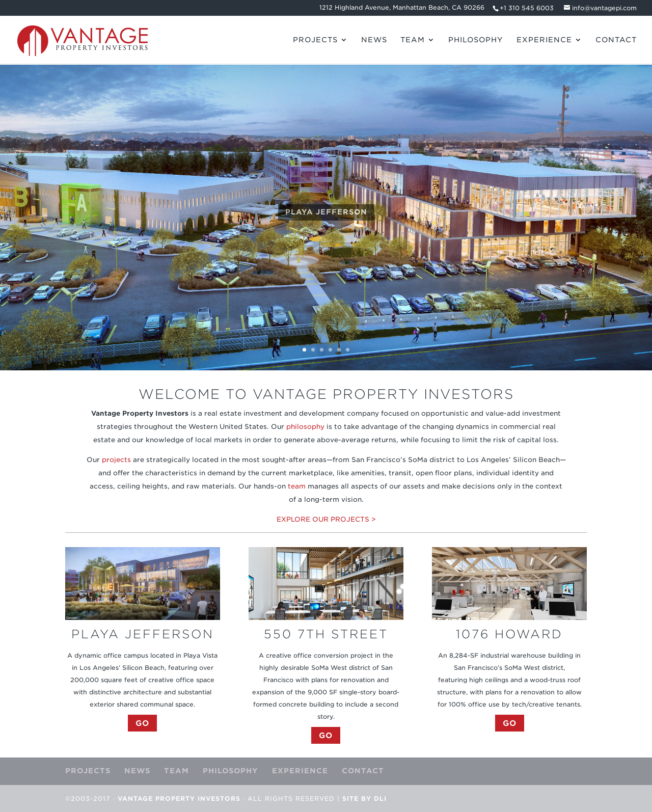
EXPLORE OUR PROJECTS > (326, 519)
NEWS (374, 40)
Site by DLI (364, 799)
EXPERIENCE (544, 40)
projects (116, 460)
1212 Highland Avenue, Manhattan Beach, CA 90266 (402, 8)
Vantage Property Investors (179, 799)
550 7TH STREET (326, 634)
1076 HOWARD (509, 634)
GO (142, 723)
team (297, 486)
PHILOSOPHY (476, 40)
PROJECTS (315, 40)
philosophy (305, 427)
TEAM (413, 40)
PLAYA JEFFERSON (326, 214)
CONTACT (616, 40)
